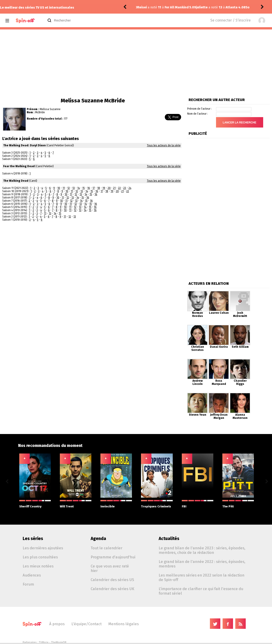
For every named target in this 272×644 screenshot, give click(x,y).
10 (59, 188)
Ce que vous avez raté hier (110, 568)
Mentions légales (124, 624)
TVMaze (44, 642)
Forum (28, 584)
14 (79, 188)
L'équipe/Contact (86, 624)
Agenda (98, 539)
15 (84, 188)
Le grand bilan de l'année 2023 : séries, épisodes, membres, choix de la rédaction (202, 550)
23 (125, 188)
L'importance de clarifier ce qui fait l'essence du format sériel (201, 591)
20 (109, 188)
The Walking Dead (16, 181)
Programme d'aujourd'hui (113, 557)
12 (69, 188)
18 (99, 188)
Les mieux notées (38, 566)
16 (89, 188)
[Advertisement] (136, 63)
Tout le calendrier (107, 548)
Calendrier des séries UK (112, 589)
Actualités (169, 539)
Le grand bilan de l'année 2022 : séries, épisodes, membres (202, 564)
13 (74, 188)
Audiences (32, 575)
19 (104, 188)
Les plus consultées (40, 557)
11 (64, 188)
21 (114, 188)
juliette (143, 7)
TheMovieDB (59, 642)
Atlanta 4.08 (177, 7)
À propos (57, 624)
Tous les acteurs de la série (164, 145)
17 (94, 188)
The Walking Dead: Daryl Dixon (24, 145)
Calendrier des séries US (112, 580)
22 (119, 188)
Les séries (33, 539)
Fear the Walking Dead (19, 166)
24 (130, 188)
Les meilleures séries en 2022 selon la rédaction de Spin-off (202, 577)
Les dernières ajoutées (43, 548)
